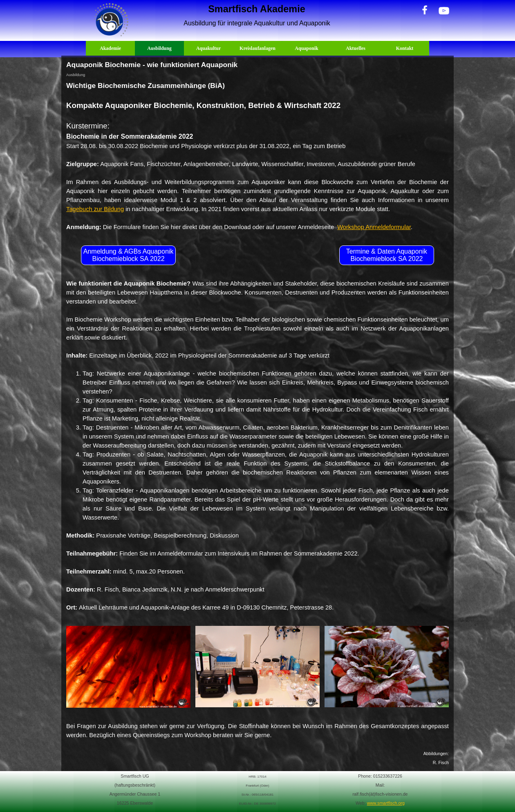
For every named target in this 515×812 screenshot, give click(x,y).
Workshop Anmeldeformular (374, 227)
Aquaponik (306, 48)
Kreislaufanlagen (257, 48)
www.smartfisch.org (386, 803)
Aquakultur (209, 48)
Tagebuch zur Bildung (95, 209)
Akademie (110, 48)
